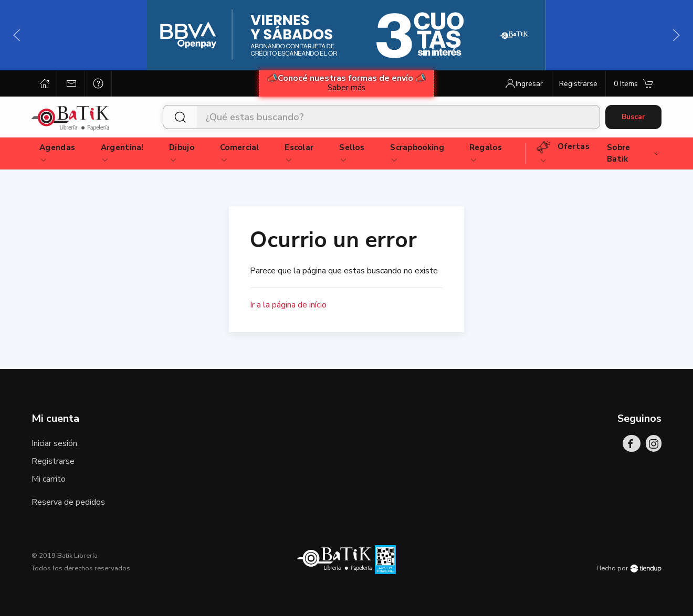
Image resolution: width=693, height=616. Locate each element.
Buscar (633, 117)
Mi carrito (49, 479)
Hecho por (629, 568)
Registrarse (53, 461)
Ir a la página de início (288, 305)
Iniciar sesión (54, 443)
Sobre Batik (634, 153)
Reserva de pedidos (68, 502)
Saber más (346, 88)
